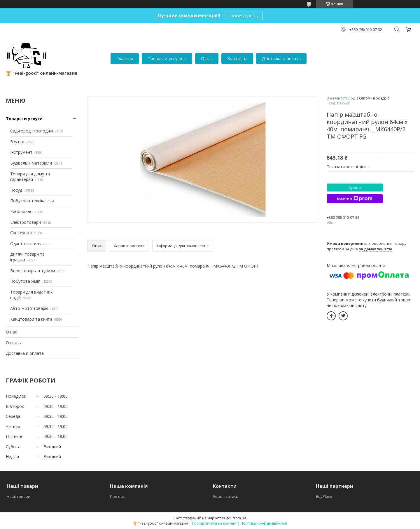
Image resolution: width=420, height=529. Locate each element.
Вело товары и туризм (33, 271)
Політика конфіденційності (264, 523)
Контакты (237, 58)
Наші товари (19, 496)
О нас (207, 58)
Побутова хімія (25, 281)
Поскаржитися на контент (214, 523)
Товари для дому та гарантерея (30, 177)
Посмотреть (244, 15)
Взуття (17, 142)
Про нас (117, 496)
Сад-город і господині (32, 131)
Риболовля (21, 211)
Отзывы (14, 343)
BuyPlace (324, 496)
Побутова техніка (28, 201)
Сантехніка (21, 233)
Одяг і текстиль (26, 243)
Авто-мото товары (29, 308)
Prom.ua (239, 518)
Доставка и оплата (281, 58)
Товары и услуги (165, 58)
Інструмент (21, 152)
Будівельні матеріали (31, 163)
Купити (355, 187)
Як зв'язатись (226, 496)
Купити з (355, 199)
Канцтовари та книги (31, 319)
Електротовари (26, 222)
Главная (125, 58)
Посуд (16, 190)
